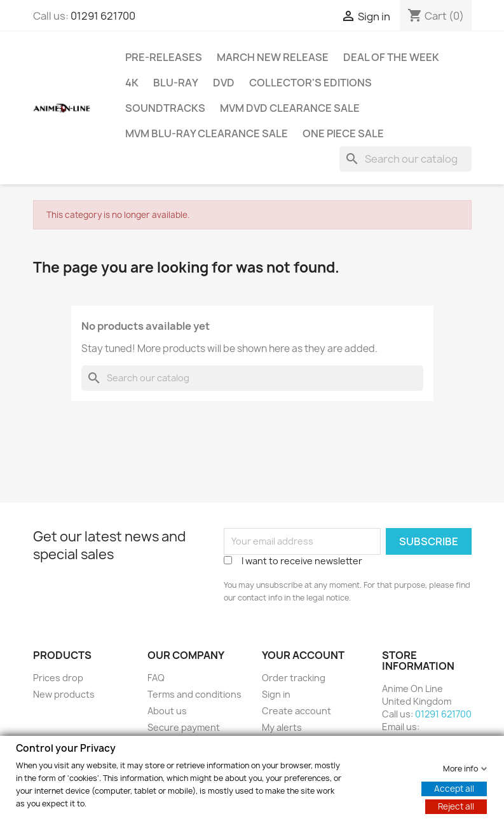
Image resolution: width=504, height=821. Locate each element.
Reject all (456, 806)
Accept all (454, 788)
